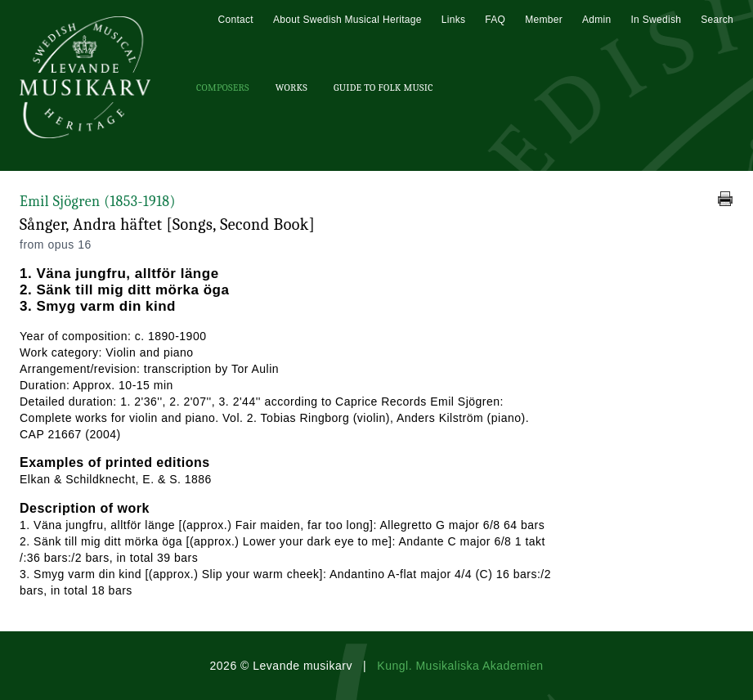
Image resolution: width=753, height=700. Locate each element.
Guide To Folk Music (383, 87)
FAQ (495, 20)
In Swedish (656, 20)
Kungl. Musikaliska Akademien (460, 666)
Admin (597, 20)
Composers (223, 87)
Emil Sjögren (98, 202)
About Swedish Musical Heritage (347, 20)
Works (291, 87)
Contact (235, 20)
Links (454, 20)
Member (544, 20)
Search (717, 20)
